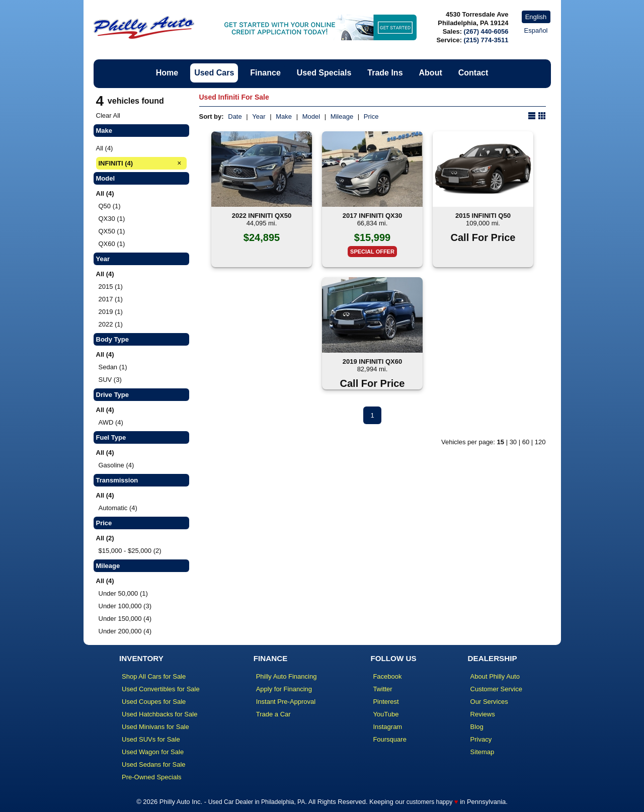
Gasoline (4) (116, 465)
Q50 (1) (110, 206)
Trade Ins (385, 73)
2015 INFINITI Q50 (483, 216)
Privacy (481, 739)
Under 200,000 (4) (125, 631)
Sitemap (482, 752)
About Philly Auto (495, 676)
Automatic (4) (118, 508)
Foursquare (389, 739)
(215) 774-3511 (486, 40)
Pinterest (386, 702)
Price (371, 116)
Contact (473, 73)
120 (540, 442)
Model (311, 116)
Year (259, 116)
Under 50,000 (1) (123, 593)
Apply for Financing (284, 689)
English (536, 17)
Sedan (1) (113, 367)
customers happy (429, 802)
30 (513, 442)
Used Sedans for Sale (153, 764)
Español (536, 30)
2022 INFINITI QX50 (262, 216)
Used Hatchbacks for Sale (159, 714)
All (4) (105, 148)
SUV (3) (110, 380)
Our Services (489, 702)
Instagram (387, 727)
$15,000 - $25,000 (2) (130, 551)
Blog (477, 727)
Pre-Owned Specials (152, 777)
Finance (265, 73)
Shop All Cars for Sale (154, 676)
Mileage (342, 116)
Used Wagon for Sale (153, 752)
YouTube (386, 714)
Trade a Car (273, 714)
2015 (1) (111, 287)
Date (235, 116)
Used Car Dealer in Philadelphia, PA (257, 802)
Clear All (108, 115)
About (431, 73)
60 (526, 442)
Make (284, 116)
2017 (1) (111, 299)
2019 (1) (111, 312)
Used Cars (214, 73)
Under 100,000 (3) (125, 606)
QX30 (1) (112, 219)
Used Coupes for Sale (154, 702)
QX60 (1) (112, 244)
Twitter (382, 689)
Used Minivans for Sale (155, 727)
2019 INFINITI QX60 (373, 361)
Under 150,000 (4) (125, 619)
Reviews (483, 714)
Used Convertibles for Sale (161, 689)
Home (167, 73)
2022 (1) (111, 324)
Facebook (387, 676)
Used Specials (324, 73)
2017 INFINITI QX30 (373, 216)
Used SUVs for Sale (151, 739)
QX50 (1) (112, 231)
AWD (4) (111, 422)
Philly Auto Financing (287, 676)
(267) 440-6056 (486, 31)
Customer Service (496, 689)
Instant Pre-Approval (286, 702)
